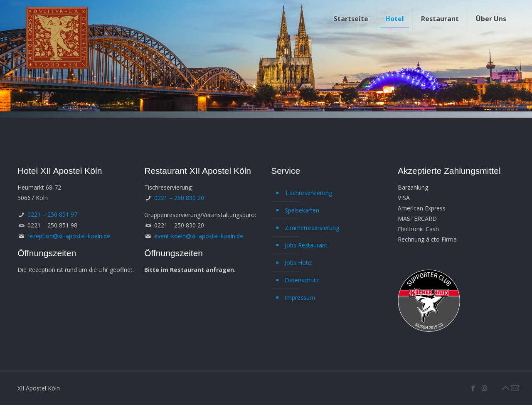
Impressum (300, 298)
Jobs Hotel (299, 263)
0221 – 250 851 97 (52, 214)
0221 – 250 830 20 (179, 198)
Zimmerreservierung (312, 228)
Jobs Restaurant (306, 245)
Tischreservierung (308, 193)
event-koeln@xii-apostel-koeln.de (199, 236)
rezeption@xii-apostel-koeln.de (69, 236)
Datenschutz (302, 280)
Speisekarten (302, 210)
